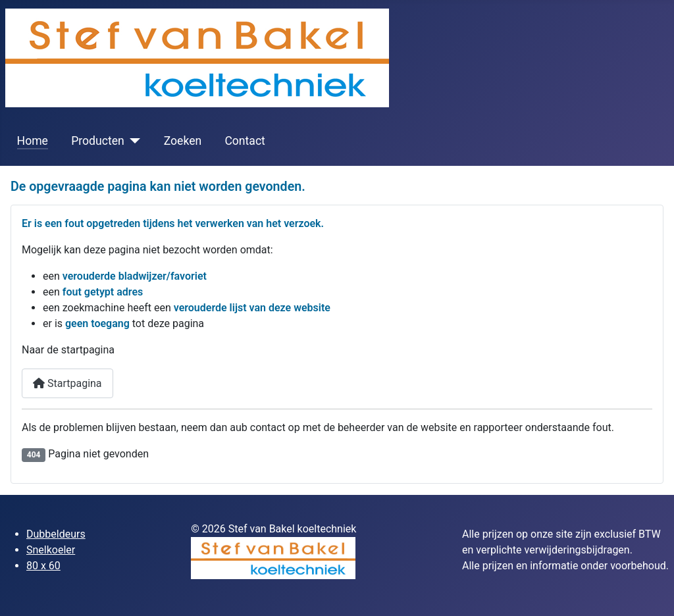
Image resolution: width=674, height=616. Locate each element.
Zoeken (183, 141)
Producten (98, 141)
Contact (245, 141)
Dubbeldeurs (56, 534)
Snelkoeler (51, 550)
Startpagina (67, 383)
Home (33, 141)
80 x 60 (43, 566)
